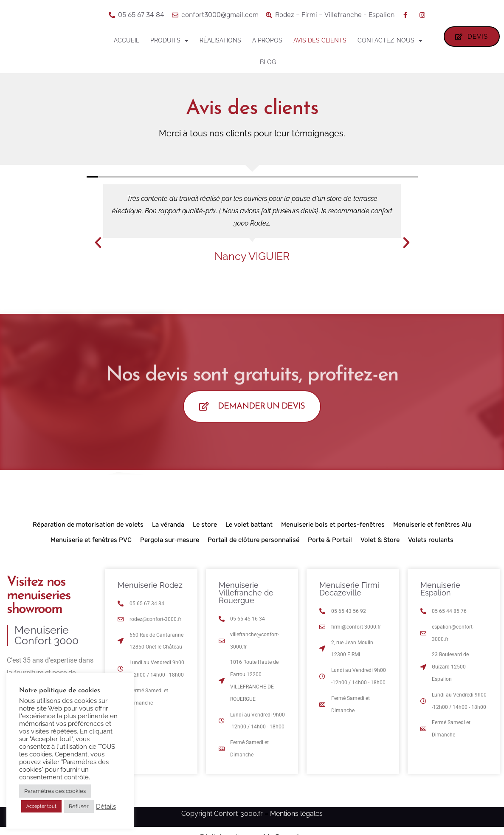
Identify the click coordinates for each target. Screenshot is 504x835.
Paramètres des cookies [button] (55, 791)
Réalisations (220, 40)
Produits (169, 41)
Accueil (127, 40)
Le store (205, 527)
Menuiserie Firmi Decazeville (349, 591)
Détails (106, 806)
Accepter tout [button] (41, 806)
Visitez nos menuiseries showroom (39, 598)
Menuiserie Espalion (440, 591)
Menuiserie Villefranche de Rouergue (246, 595)
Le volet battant (249, 527)
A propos (267, 40)
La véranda (168, 527)
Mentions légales (296, 816)
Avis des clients (320, 40)
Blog (268, 62)
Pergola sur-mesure (170, 542)
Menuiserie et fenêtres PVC (91, 542)
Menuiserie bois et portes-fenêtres (333, 527)
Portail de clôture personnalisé (253, 542)
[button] (98, 243)
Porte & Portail (330, 542)
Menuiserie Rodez (150, 588)
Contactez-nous (390, 41)
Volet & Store (380, 542)
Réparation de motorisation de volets (88, 527)
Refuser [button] (79, 806)
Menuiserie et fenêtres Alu (432, 527)
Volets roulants (431, 542)
